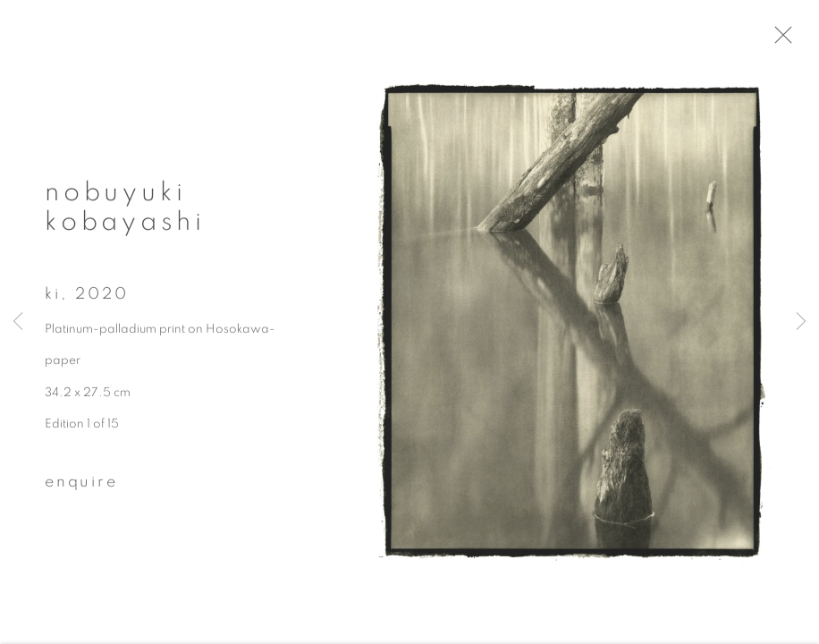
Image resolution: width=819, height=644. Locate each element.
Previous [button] (18, 322)
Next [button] (801, 322)
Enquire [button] (81, 487)
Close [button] (794, 40)
